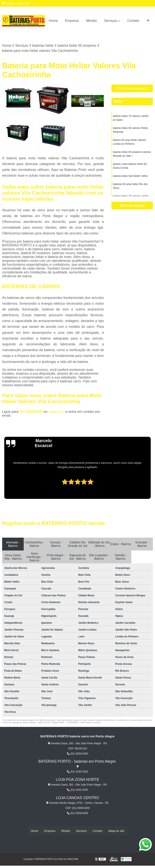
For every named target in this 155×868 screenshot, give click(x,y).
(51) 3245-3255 (77, 772)
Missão (91, 21)
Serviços (111, 21)
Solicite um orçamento (132, 89)
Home (53, 21)
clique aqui (56, 412)
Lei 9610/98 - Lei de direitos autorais (84, 723)
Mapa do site (116, 831)
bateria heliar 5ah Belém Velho (130, 176)
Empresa (72, 21)
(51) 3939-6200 (31, 412)
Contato (133, 21)
